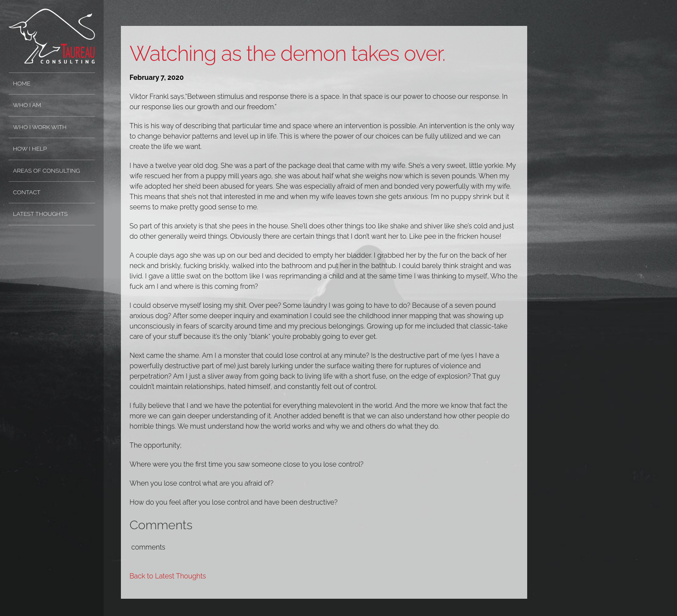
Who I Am (27, 105)
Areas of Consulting (46, 171)
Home (22, 83)
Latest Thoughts (40, 214)
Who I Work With (40, 127)
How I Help (30, 148)
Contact (27, 192)
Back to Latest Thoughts (168, 576)
